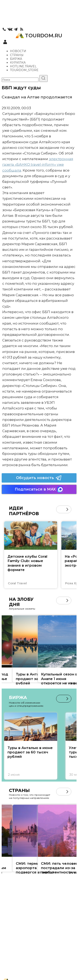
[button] (67, 509)
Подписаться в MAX (39, 489)
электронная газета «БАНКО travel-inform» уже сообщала (38, 164)
